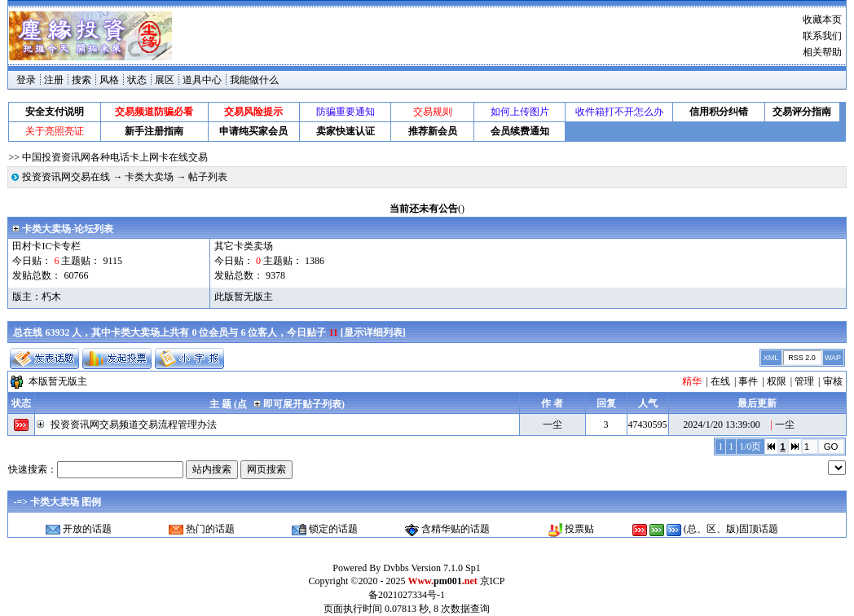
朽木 (51, 297)
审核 (833, 381)
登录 (26, 80)
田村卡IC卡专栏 (46, 246)
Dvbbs (396, 568)
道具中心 (202, 80)
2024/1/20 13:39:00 (721, 425)
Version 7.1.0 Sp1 (445, 568)
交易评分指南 (802, 112)
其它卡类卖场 (244, 246)
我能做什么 (254, 80)
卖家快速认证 (346, 131)
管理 (804, 381)
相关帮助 (822, 52)
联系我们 (822, 36)
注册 (54, 80)
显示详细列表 (373, 332)
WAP (833, 358)
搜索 (81, 80)
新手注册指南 (154, 131)
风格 (109, 80)
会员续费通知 (520, 131)
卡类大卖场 (149, 177)
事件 (748, 381)
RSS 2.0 (802, 358)
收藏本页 (822, 20)
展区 (165, 80)
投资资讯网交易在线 (66, 177)
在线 (720, 381)
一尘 (552, 425)
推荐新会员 (433, 131)
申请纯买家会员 (253, 131)
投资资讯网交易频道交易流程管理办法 (134, 425)
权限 (777, 381)
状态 (137, 80)
